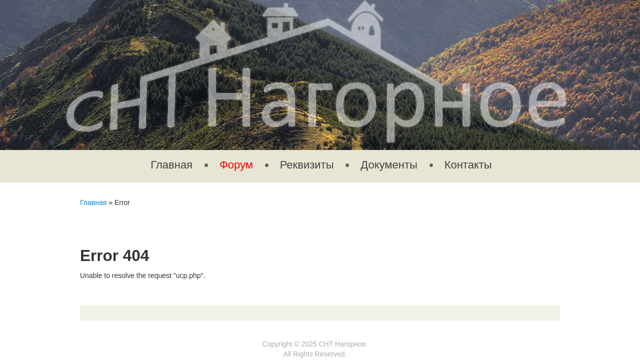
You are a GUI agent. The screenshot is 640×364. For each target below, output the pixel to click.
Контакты (468, 165)
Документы (389, 165)
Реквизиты (307, 165)
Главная (171, 165)
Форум (236, 165)
